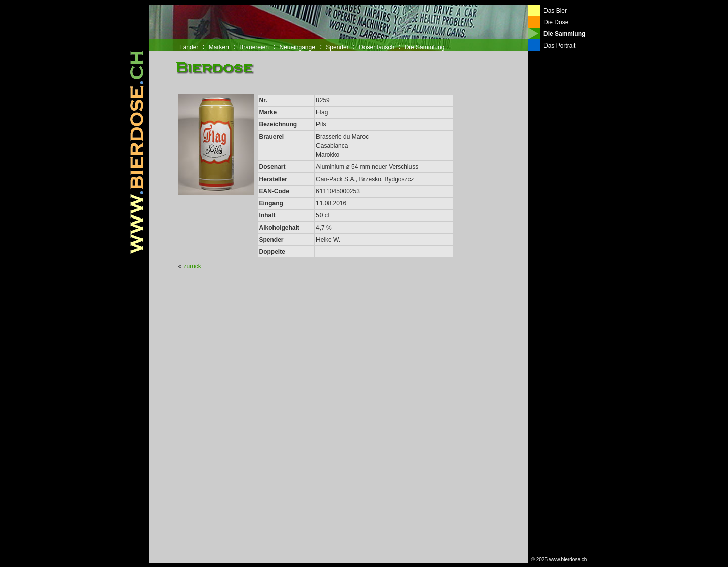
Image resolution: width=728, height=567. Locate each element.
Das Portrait (559, 46)
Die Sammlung (425, 47)
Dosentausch (377, 47)
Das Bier (555, 11)
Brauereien (254, 47)
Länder (189, 47)
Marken (219, 47)
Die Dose (556, 22)
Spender (337, 47)
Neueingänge (297, 47)
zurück (192, 266)
